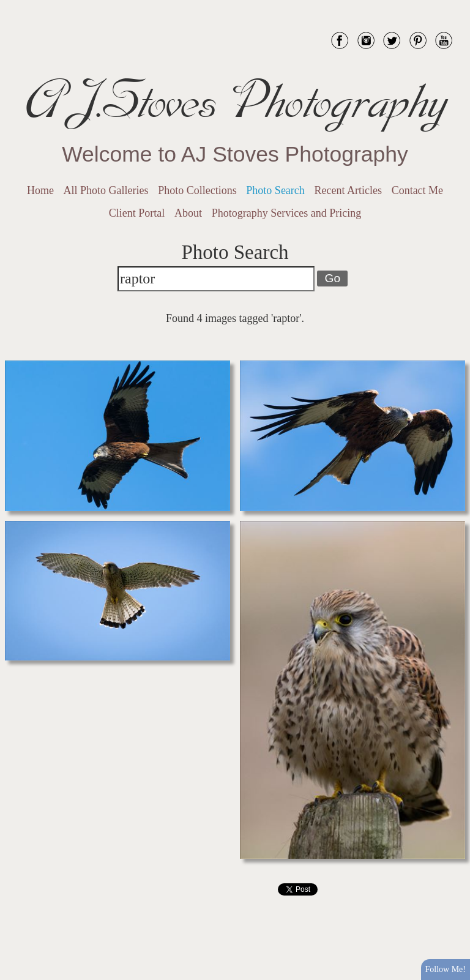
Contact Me (417, 190)
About (188, 213)
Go (332, 278)
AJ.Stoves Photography (235, 101)
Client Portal (137, 213)
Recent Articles (348, 190)
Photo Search (275, 190)
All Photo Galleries (106, 190)
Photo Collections (197, 190)
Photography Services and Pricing (286, 213)
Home (40, 190)
